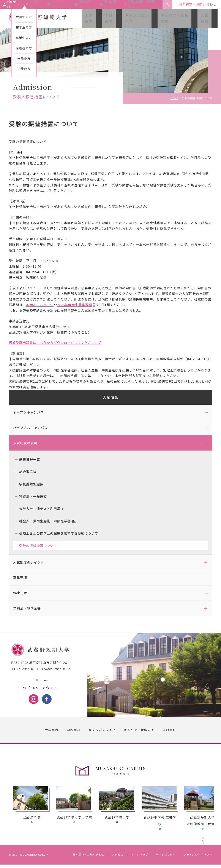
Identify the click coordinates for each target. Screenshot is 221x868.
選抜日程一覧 (34, 459)
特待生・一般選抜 (37, 496)
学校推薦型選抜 (35, 484)
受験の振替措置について (42, 546)
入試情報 (111, 397)
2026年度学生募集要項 (106, 305)
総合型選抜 (32, 472)
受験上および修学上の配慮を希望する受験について (63, 533)
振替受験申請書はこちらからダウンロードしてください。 (58, 343)
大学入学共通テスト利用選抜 (46, 509)
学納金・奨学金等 (31, 608)
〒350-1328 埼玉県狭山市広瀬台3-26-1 (44, 667)
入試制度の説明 (29, 443)
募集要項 (24, 578)
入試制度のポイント (33, 562)
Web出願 (24, 593)
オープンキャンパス (33, 412)
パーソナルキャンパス (34, 428)
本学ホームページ (71, 305)
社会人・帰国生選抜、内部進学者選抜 (52, 521)
